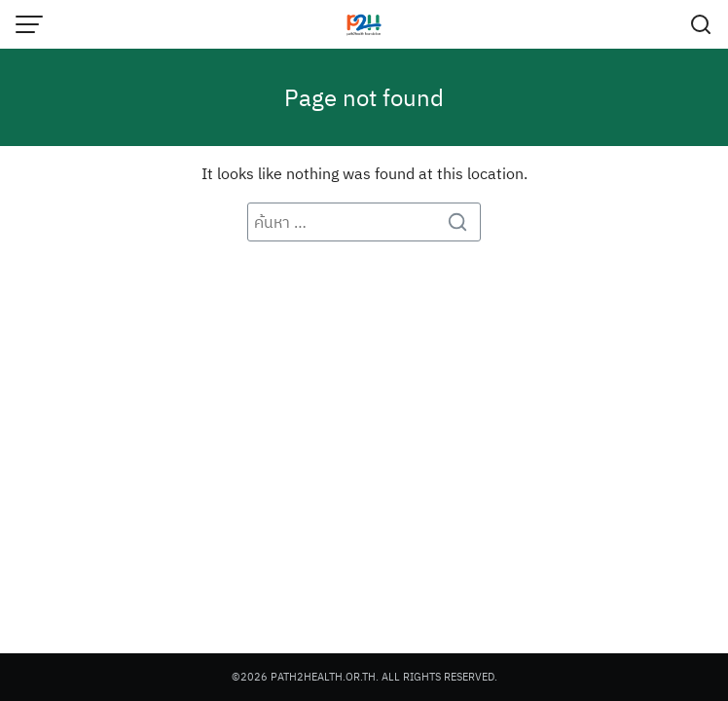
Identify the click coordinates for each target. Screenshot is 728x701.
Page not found (364, 97)
